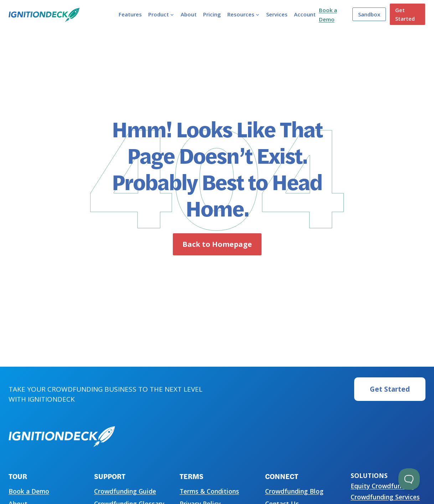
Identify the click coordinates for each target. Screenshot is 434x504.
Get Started (405, 14)
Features (130, 14)
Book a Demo (29, 491)
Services (277, 14)
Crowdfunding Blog (294, 491)
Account (305, 14)
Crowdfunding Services (385, 497)
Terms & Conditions (209, 491)
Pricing (212, 14)
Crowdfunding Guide (125, 491)
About (189, 14)
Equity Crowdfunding (383, 486)
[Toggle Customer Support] (409, 479)
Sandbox (369, 14)
